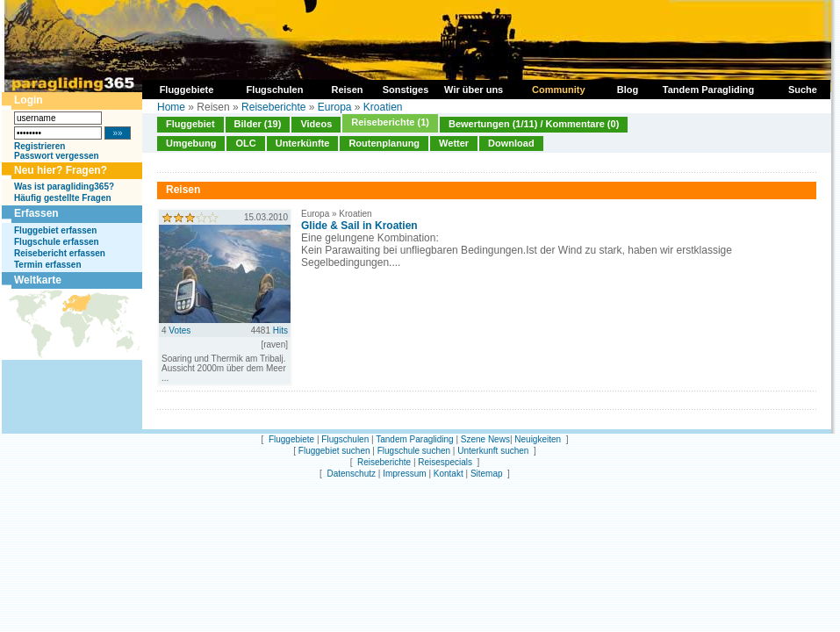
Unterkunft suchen (493, 451)
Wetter (454, 143)
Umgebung (191, 143)
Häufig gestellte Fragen (63, 198)
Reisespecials (445, 462)
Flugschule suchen (414, 451)
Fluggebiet (190, 124)
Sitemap (487, 474)
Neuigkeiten (538, 439)
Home (171, 107)
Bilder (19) (258, 124)
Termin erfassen (48, 265)
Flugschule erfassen (57, 242)
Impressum (404, 474)
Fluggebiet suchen (334, 451)
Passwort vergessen (57, 156)
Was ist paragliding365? (64, 187)
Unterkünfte (303, 143)
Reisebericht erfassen (60, 253)
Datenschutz (351, 474)
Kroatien (383, 107)
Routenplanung (384, 143)
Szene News (485, 439)
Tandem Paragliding (414, 439)
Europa (335, 107)
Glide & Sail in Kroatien (359, 226)
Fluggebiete (291, 439)
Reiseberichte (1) (390, 122)
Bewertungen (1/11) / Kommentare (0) (534, 124)
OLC (245, 143)
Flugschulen (345, 439)
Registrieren (39, 146)
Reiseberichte (273, 107)
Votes (179, 330)
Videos (316, 124)
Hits (280, 330)
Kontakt (449, 474)
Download (511, 143)
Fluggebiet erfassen (55, 230)
